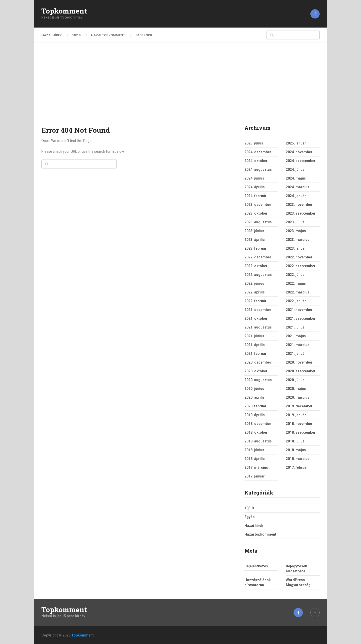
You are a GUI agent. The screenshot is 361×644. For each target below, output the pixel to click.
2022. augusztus (258, 275)
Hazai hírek (52, 35)
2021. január (296, 354)
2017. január (255, 476)
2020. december (258, 362)
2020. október (256, 371)
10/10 (76, 35)
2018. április (255, 459)
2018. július (295, 441)
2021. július (295, 327)
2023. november (299, 205)
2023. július (295, 222)
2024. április (255, 187)
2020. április (255, 397)
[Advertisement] (180, 88)
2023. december (258, 205)
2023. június (254, 231)
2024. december (258, 152)
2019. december (299, 406)
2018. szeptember (301, 432)
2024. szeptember (301, 161)
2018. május (296, 450)
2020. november (299, 362)
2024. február (255, 196)
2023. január (296, 248)
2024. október (256, 161)
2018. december (258, 424)
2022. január (296, 301)
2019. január (296, 415)
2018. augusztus (258, 441)
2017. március (256, 467)
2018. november (299, 424)
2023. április (255, 240)
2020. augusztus (258, 380)
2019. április (255, 415)
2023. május (296, 231)
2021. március (298, 345)
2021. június (254, 336)
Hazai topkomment (108, 35)
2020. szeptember (301, 371)
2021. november (299, 310)
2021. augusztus (258, 327)
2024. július (295, 170)
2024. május (296, 178)
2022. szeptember (301, 266)
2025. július (254, 143)
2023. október (256, 213)
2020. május (296, 389)
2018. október (256, 432)
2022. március (298, 292)
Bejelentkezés (256, 566)
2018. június (254, 450)
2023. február (255, 248)
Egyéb (249, 517)
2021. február (255, 354)
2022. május (296, 283)
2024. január (296, 196)
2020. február (255, 406)
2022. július (295, 275)
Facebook (144, 35)
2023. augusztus (258, 222)
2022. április (255, 292)
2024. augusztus (258, 170)
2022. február (255, 301)
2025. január (296, 143)
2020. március (298, 397)
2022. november (299, 257)
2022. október (256, 266)
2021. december (258, 310)
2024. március (298, 187)
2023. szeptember (301, 213)
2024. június (254, 178)
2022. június (254, 283)
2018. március (298, 459)
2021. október (256, 318)
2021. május (296, 336)
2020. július (295, 380)
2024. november (299, 152)
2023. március (298, 240)
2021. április (255, 345)
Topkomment (64, 11)
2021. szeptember (301, 318)
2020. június (254, 389)
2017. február (297, 467)
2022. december (258, 257)
